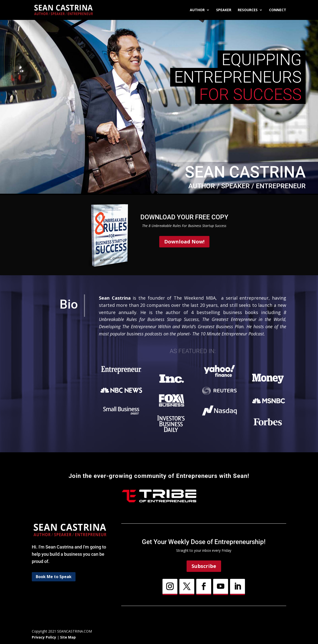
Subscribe (204, 566)
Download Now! (184, 242)
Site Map (68, 637)
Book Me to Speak (54, 577)
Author (197, 10)
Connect (278, 10)
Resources (248, 10)
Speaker (224, 10)
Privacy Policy (44, 637)
